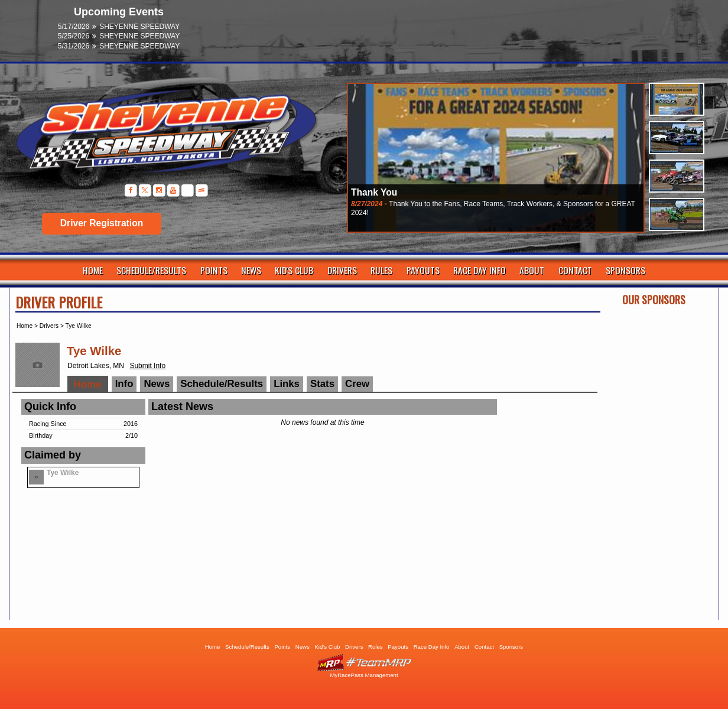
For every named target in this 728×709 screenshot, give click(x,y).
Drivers (342, 270)
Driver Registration (102, 223)
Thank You (374, 192)
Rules (381, 270)
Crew (357, 384)
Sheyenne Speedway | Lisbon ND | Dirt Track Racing (160, 136)
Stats (322, 384)
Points (214, 270)
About (532, 270)
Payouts (423, 270)
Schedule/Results (151, 270)
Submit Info (147, 366)
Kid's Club (294, 270)
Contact (575, 270)
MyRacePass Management (364, 675)
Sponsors (625, 270)
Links (287, 384)
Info (124, 384)
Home (93, 270)
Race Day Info (480, 270)
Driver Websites (364, 663)
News (251, 270)
